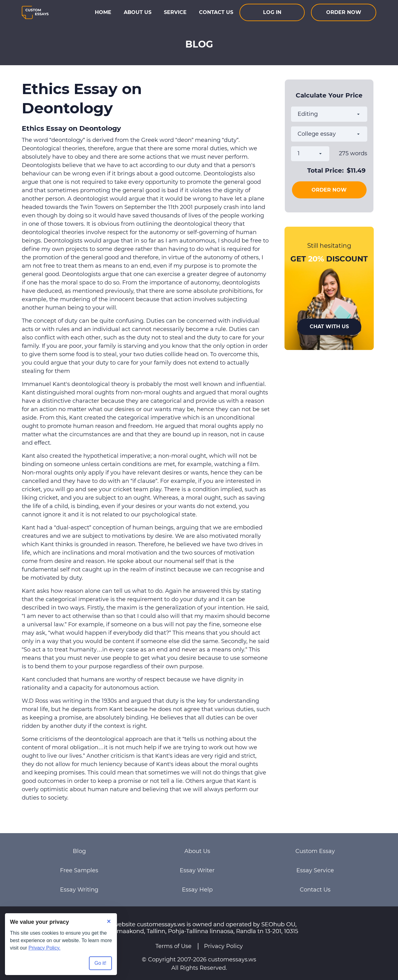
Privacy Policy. (45, 948)
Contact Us (216, 12)
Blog (79, 851)
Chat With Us (329, 327)
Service (175, 12)
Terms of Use (174, 946)
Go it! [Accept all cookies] (100, 963)
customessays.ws (232, 960)
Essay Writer (197, 870)
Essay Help (197, 890)
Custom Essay (315, 851)
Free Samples (79, 870)
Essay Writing (79, 890)
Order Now (329, 190)
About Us (138, 12)
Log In (272, 12)
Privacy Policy (223, 946)
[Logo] (35, 13)
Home (103, 12)
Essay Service (315, 870)
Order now (344, 12)
